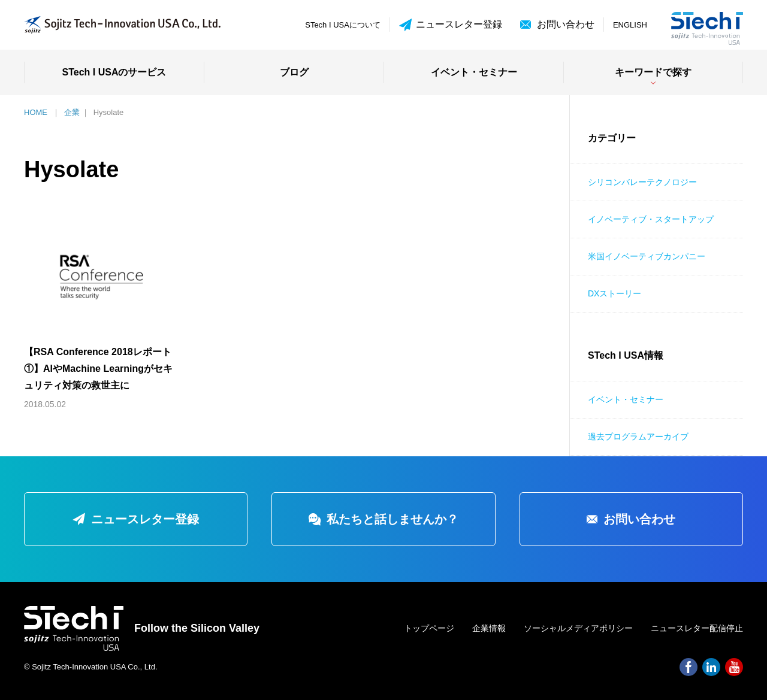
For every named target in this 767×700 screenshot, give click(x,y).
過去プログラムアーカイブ (638, 437)
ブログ (294, 72)
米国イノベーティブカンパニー (647, 256)
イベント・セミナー (474, 72)
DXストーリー (614, 293)
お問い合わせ (566, 24)
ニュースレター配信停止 (697, 628)
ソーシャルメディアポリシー (578, 628)
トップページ (429, 628)
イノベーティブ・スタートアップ (651, 219)
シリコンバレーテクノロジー (642, 182)
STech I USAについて (343, 25)
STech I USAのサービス (114, 72)
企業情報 (489, 628)
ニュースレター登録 (451, 25)
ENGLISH (630, 25)
